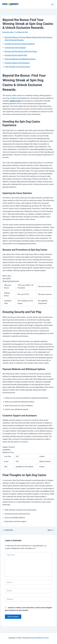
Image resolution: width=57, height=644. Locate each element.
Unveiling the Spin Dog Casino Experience (20, 44)
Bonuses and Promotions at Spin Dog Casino (21, 51)
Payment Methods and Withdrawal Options (20, 59)
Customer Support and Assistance (17, 63)
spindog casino (15, 101)
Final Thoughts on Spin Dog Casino (17, 67)
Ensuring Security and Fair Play (16, 55)
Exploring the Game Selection (15, 48)
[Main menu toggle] (52, 4)
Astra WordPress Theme (40, 638)
